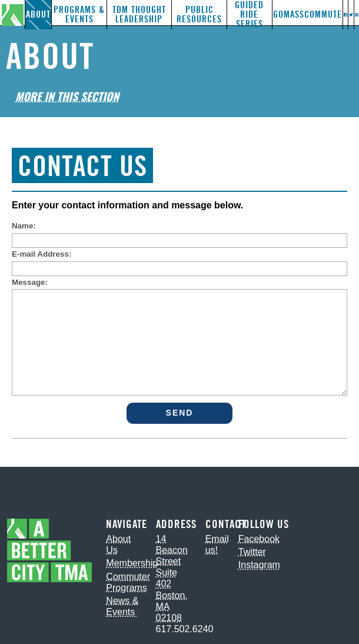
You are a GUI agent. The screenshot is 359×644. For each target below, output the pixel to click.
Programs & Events (79, 14)
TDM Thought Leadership (139, 14)
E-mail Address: (41, 254)
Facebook (259, 539)
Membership (132, 563)
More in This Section (67, 96)
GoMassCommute (308, 14)
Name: (24, 226)
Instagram (259, 565)
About (38, 14)
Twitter (252, 552)
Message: (30, 282)
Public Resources (199, 14)
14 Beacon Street (172, 550)
